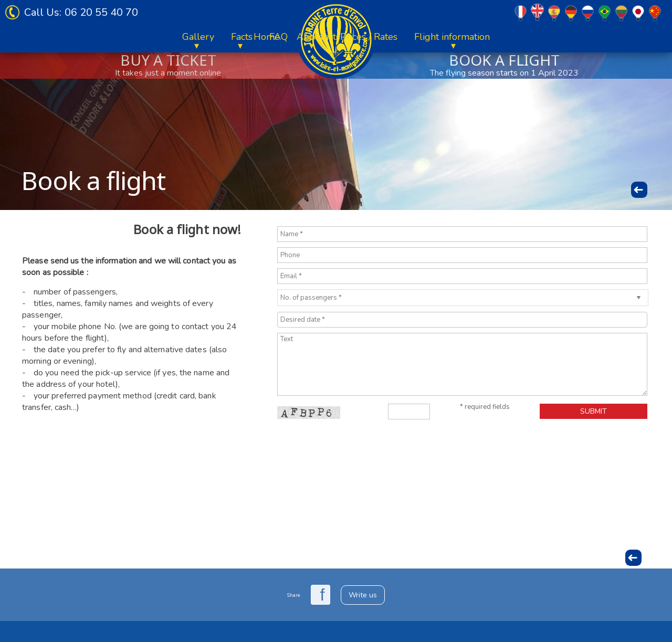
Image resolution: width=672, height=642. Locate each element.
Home (55, 37)
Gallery (410, 37)
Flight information (240, 37)
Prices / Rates (157, 37)
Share (294, 595)
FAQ (491, 37)
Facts (454, 37)
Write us (363, 595)
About (98, 37)
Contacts (534, 37)
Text (462, 364)
